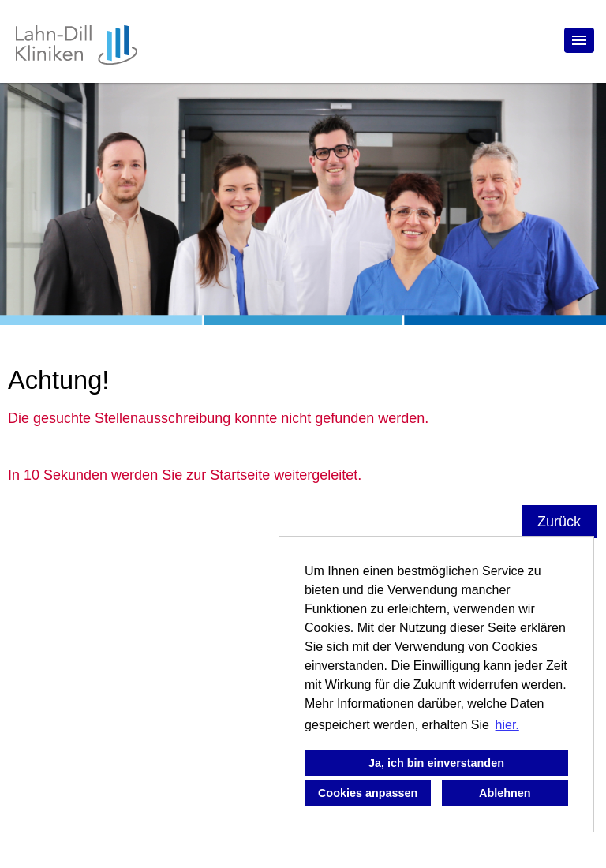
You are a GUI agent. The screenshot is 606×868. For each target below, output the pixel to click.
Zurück (559, 522)
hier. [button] (507, 725)
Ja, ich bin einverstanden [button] (436, 763)
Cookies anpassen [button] (368, 793)
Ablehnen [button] (505, 793)
